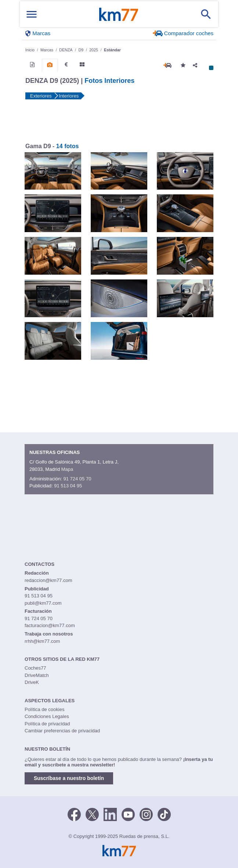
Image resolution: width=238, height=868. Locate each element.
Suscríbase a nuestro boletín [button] (69, 778)
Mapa (67, 469)
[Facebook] (74, 814)
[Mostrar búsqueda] (206, 14)
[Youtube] (128, 814)
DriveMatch (37, 675)
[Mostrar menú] (32, 14)
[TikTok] (164, 814)
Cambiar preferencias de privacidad (62, 731)
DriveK (32, 682)
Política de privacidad (47, 724)
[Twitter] (92, 814)
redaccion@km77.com (48, 580)
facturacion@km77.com (50, 625)
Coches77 (35, 668)
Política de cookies (44, 709)
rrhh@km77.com (42, 641)
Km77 (119, 14)
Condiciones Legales (47, 716)
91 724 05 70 (77, 479)
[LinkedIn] (110, 814)
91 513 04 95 (68, 486)
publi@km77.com (43, 603)
